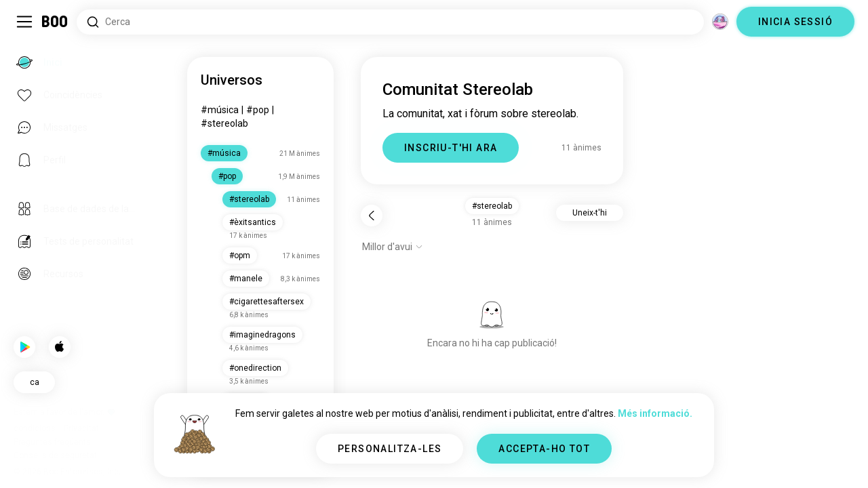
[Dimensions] (720, 22)
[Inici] (55, 22)
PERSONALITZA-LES (390, 449)
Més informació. (655, 413)
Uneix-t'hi (590, 213)
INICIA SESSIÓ (795, 22)
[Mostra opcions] (393, 247)
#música (220, 110)
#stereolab (224, 123)
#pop (258, 110)
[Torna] (372, 216)
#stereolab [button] (492, 206)
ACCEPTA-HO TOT (544, 449)
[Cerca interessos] (390, 22)
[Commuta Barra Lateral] (24, 22)
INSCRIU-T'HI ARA (451, 148)
